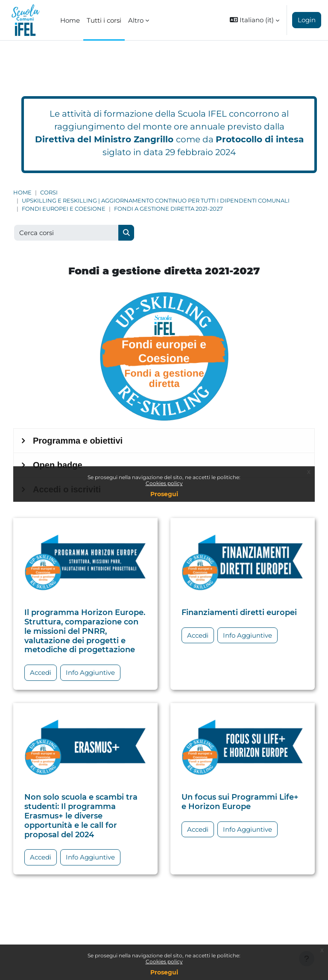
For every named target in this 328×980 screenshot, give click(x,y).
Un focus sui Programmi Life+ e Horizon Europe (240, 802)
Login (307, 20)
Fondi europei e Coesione (64, 209)
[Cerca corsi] (66, 233)
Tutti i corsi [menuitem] (104, 20)
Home (22, 193)
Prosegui (164, 972)
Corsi (49, 193)
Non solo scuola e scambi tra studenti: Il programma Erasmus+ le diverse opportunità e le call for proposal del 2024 (81, 815)
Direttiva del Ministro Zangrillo (104, 139)
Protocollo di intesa (260, 139)
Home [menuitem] (70, 20)
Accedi (41, 672)
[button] (255, 20)
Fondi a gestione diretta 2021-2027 (168, 209)
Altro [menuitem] (136, 20)
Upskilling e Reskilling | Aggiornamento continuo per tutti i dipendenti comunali (156, 201)
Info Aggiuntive (90, 672)
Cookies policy (164, 961)
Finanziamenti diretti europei (239, 612)
